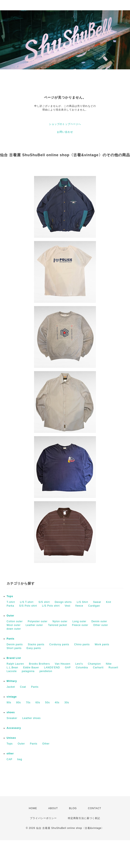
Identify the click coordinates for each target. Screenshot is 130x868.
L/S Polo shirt (51, 606)
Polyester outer (38, 621)
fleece (79, 606)
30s (67, 703)
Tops (10, 596)
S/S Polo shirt (28, 606)
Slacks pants (36, 644)
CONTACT (95, 808)
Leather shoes (31, 718)
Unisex (11, 738)
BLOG (73, 808)
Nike (109, 664)
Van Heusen (63, 664)
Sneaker (12, 718)
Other (46, 744)
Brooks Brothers (39, 664)
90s (9, 703)
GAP (68, 668)
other (10, 754)
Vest (67, 606)
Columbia (82, 668)
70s (28, 703)
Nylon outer (60, 621)
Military (12, 681)
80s (19, 703)
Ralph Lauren (15, 664)
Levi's (79, 664)
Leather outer (34, 625)
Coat (23, 687)
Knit (109, 602)
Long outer (79, 621)
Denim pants (15, 644)
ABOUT (53, 808)
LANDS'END (52, 668)
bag (20, 759)
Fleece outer (80, 625)
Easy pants (34, 648)
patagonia (28, 671)
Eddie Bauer (31, 668)
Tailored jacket (58, 625)
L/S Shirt (82, 602)
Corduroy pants (59, 644)
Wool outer (14, 625)
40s (57, 703)
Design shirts (63, 602)
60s (38, 703)
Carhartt (98, 668)
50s (47, 703)
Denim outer (99, 621)
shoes (11, 712)
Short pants (14, 648)
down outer (14, 629)
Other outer (101, 625)
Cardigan (94, 606)
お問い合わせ (65, 132)
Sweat (97, 602)
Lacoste (12, 671)
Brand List (14, 658)
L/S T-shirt (27, 602)
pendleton (46, 671)
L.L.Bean (12, 668)
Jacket (11, 687)
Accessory (14, 728)
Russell (113, 668)
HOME (33, 808)
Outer (10, 616)
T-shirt (11, 602)
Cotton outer (15, 621)
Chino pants (82, 644)
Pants (11, 639)
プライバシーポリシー (43, 818)
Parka (10, 606)
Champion (94, 664)
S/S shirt (44, 602)
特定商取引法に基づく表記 (84, 818)
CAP (9, 759)
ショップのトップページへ (65, 124)
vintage (12, 697)
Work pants (102, 644)
